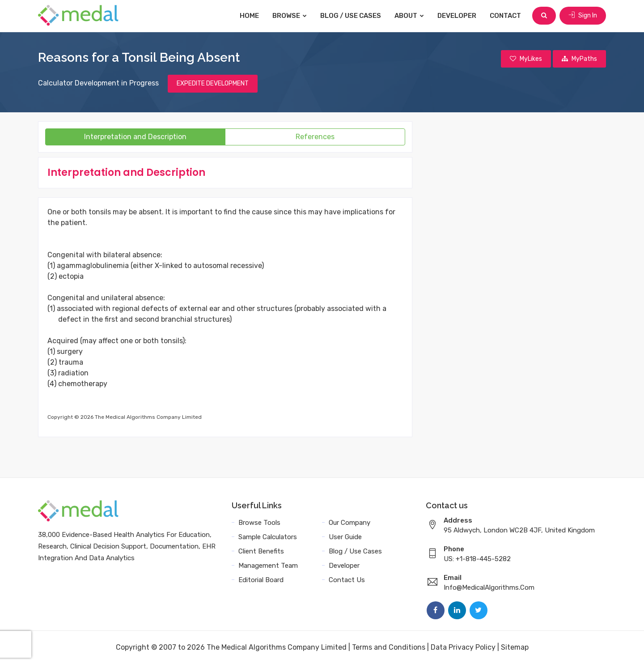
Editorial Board (261, 580)
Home (249, 16)
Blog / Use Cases (351, 16)
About (409, 16)
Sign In (583, 15)
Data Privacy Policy (463, 647)
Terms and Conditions (389, 647)
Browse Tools (259, 523)
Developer (457, 16)
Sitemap (515, 647)
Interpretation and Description (135, 137)
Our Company (350, 523)
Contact (505, 16)
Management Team (268, 566)
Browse (290, 16)
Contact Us (347, 580)
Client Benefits (261, 551)
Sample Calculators (268, 537)
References (315, 137)
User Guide (345, 537)
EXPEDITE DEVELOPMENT (213, 83)
